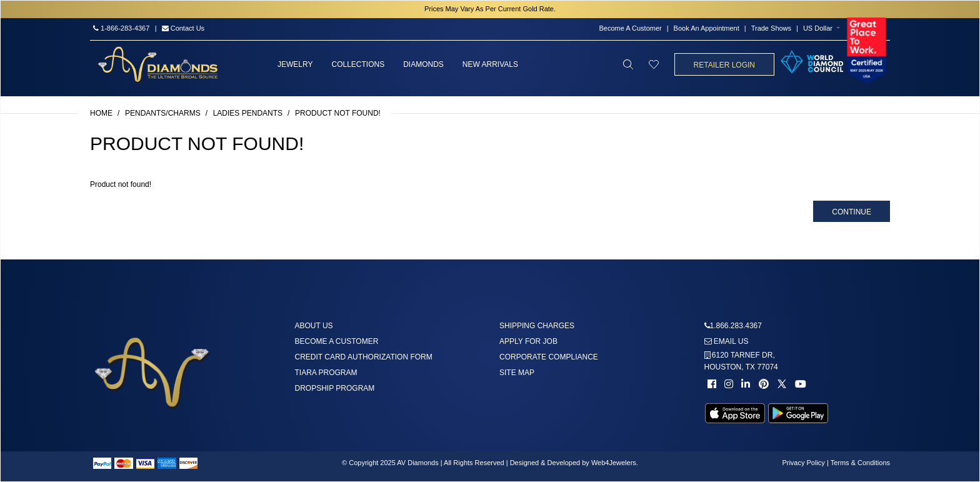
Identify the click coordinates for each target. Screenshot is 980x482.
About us (314, 326)
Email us (727, 341)
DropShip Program (335, 388)
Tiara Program (326, 373)
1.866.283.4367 (736, 326)
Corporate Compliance (549, 357)
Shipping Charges (537, 326)
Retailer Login (724, 65)
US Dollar (818, 28)
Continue (852, 212)
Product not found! (338, 113)
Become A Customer (630, 28)
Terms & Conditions (860, 463)
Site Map (517, 373)
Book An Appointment (707, 28)
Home (101, 113)
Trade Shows (771, 28)
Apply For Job (528, 341)
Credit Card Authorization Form (364, 357)
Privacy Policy (803, 463)
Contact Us (183, 28)
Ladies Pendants (248, 113)
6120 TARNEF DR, (741, 361)
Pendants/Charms (163, 113)
